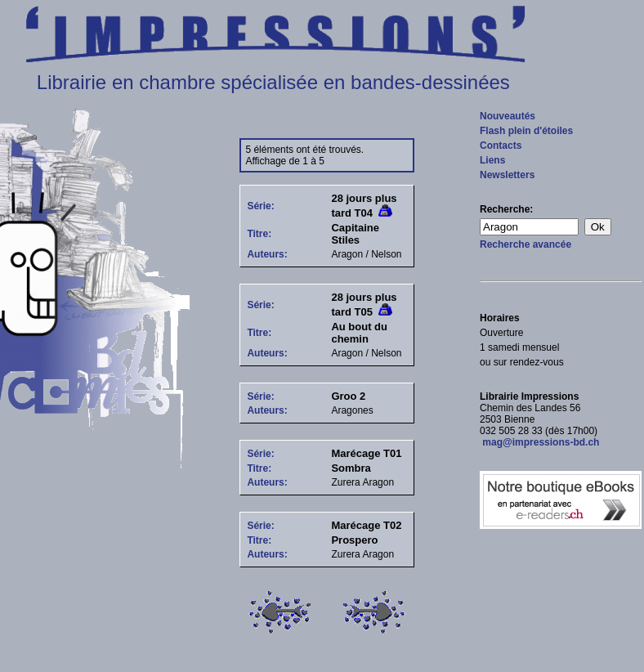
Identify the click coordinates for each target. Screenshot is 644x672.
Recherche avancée (525, 244)
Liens (492, 160)
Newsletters (507, 175)
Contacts (501, 146)
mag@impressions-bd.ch (539, 442)
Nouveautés (508, 116)
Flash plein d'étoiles (526, 131)
